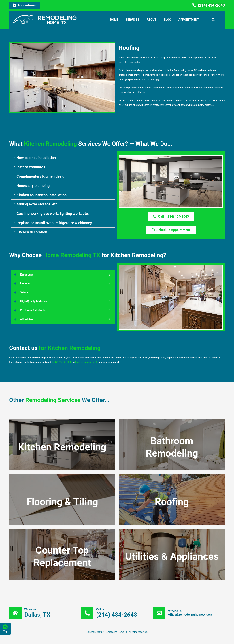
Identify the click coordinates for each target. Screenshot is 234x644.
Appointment (189, 20)
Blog (167, 20)
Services (132, 20)
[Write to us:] (159, 613)
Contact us (55, 348)
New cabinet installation (36, 158)
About (151, 20)
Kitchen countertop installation (41, 195)
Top (5, 631)
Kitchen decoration (32, 232)
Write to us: (175, 611)
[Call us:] (87, 613)
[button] (213, 20)
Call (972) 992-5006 (62, 362)
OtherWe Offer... (59, 400)
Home (114, 20)
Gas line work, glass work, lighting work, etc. (53, 214)
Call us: (101, 609)
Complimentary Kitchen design (41, 176)
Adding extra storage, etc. (37, 204)
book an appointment (86, 362)
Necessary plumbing (33, 186)
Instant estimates (31, 167)
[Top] (5, 627)
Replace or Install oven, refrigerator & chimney (54, 223)
